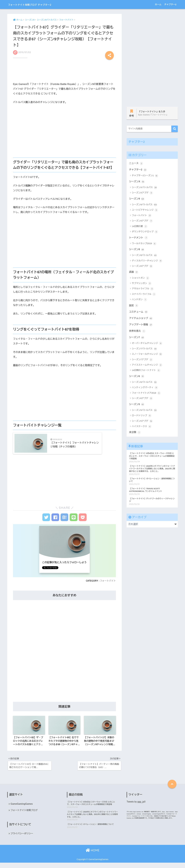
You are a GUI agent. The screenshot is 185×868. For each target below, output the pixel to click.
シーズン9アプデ (142, 221)
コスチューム (139, 313)
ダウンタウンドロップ (145, 232)
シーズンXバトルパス (145, 188)
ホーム (158, 4)
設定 (134, 306)
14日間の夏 (140, 227)
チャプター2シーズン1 (145, 176)
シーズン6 (137, 378)
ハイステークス (142, 428)
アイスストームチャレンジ (147, 366)
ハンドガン (139, 300)
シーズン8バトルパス (144, 256)
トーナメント (139, 238)
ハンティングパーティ (145, 389)
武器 (134, 273)
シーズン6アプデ (142, 400)
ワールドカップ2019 (144, 244)
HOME (92, 856)
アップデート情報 (141, 326)
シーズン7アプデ (142, 361)
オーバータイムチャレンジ (147, 345)
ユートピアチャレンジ (145, 211)
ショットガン (141, 279)
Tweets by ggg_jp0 (136, 807)
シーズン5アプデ (142, 423)
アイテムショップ (141, 319)
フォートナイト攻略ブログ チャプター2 (39, 4)
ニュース (136, 163)
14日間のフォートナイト (146, 372)
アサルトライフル (143, 290)
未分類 (135, 434)
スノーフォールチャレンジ (147, 356)
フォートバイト (108, 585)
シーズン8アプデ (142, 267)
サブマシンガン (142, 284)
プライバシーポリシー (22, 839)
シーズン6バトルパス (144, 384)
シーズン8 (137, 250)
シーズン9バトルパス (144, 205)
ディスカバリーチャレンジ (147, 262)
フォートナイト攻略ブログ (24, 815)
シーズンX (137, 182)
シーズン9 (137, 199)
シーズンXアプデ (142, 193)
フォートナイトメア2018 (146, 395)
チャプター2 (170, 4)
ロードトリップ (142, 417)
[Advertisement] (64, 72)
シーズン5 (137, 406)
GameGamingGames (22, 809)
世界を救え (137, 332)
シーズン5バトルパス (144, 412)
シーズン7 (137, 339)
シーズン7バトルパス (144, 350)
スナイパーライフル (144, 295)
